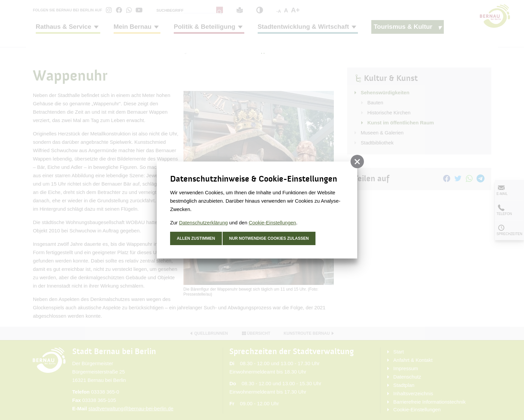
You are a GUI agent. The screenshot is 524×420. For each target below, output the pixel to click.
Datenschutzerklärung (204, 223)
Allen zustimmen (196, 238)
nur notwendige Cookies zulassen (269, 238)
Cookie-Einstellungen (272, 223)
